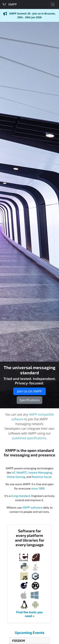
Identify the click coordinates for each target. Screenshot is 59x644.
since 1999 (38, 488)
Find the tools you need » (29, 614)
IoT (13, 472)
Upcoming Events (30, 632)
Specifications (29, 400)
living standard (21, 496)
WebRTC (22, 472)
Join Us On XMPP (29, 391)
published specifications (29, 438)
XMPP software (32, 507)
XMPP (9, 4)
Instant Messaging (40, 472)
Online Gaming (16, 477)
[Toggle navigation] (53, 4)
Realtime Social (42, 477)
